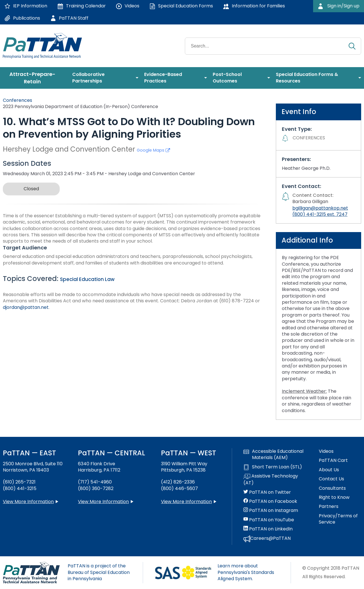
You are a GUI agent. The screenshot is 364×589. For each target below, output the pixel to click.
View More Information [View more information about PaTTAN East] (28, 502)
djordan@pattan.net (26, 307)
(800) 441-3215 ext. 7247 (320, 214)
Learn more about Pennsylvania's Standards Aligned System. (246, 572)
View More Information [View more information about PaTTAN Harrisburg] (103, 502)
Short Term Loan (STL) (273, 467)
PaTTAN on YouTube (269, 520)
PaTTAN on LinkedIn (268, 529)
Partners (329, 507)
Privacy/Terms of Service (338, 519)
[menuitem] (35, 78)
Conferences (17, 100)
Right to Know (334, 497)
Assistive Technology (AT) (271, 480)
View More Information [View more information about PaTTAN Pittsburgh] (186, 502)
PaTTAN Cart (333, 460)
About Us (329, 470)
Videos (326, 451)
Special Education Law (87, 279)
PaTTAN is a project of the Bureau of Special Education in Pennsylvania (99, 572)
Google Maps (153, 150)
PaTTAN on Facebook (270, 501)
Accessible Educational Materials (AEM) (273, 454)
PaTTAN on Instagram (271, 511)
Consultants (332, 488)
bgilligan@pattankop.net (320, 208)
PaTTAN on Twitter (267, 492)
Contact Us (331, 479)
